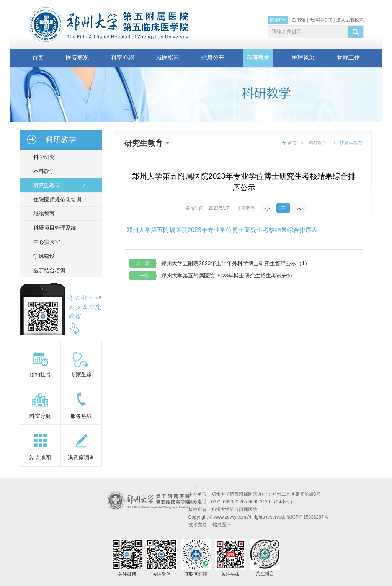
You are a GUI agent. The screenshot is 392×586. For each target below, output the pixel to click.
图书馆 (299, 20)
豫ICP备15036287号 (307, 517)
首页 (38, 58)
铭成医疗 (222, 525)
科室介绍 (122, 58)
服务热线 (81, 416)
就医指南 (168, 58)
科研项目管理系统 (53, 228)
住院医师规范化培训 (56, 199)
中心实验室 (45, 242)
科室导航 (40, 416)
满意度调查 (81, 458)
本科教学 (42, 171)
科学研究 (42, 157)
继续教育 (42, 214)
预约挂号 (40, 374)
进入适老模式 (350, 20)
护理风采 (303, 58)
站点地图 (40, 458)
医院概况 (77, 58)
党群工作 (348, 58)
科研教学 (258, 58)
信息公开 (213, 58)
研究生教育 (45, 185)
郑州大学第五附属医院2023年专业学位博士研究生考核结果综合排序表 (222, 230)
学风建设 (42, 256)
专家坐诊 (81, 374)
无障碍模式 (321, 20)
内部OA (278, 20)
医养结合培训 (48, 270)
